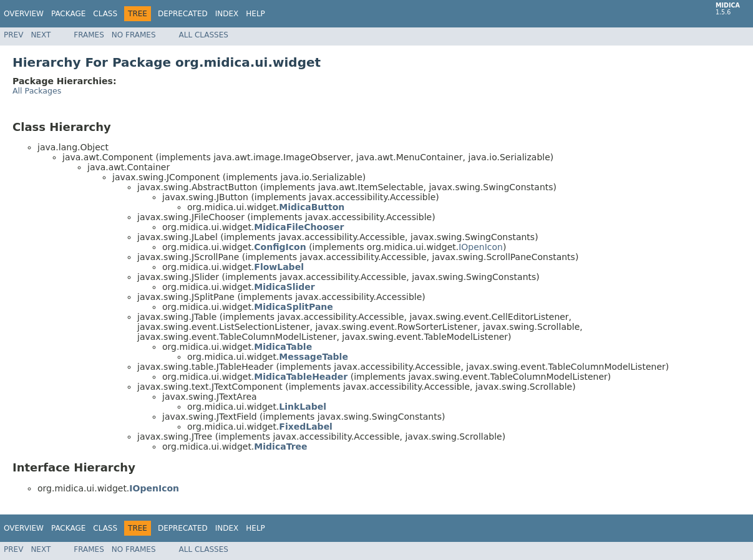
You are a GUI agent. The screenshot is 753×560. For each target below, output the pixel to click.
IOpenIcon (481, 247)
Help (255, 14)
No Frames (134, 35)
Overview (24, 14)
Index (227, 14)
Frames (89, 35)
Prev (13, 35)
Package (68, 14)
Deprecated (183, 14)
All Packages (37, 91)
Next (41, 35)
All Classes (204, 35)
